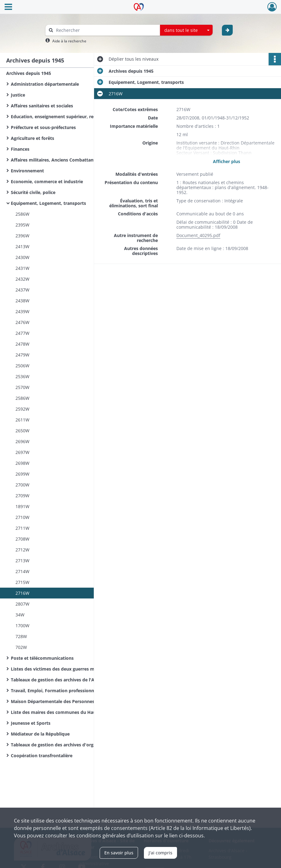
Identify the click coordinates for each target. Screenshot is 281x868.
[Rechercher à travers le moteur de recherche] (106, 30)
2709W (22, 496)
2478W (22, 344)
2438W (22, 301)
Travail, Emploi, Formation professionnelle (56, 691)
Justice (18, 95)
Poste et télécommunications (42, 658)
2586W (22, 214)
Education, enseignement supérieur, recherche (61, 117)
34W (20, 615)
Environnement (27, 171)
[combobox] (186, 30)
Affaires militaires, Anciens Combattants (54, 160)
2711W (22, 528)
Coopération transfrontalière (42, 756)
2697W (22, 452)
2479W (22, 355)
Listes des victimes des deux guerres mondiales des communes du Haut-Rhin (73, 669)
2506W (22, 366)
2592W (22, 409)
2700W (22, 485)
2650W (22, 431)
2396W (22, 236)
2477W (22, 333)
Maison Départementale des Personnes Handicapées (67, 701)
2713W (22, 561)
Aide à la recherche (69, 41)
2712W (22, 550)
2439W (22, 311)
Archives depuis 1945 (29, 73)
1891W (22, 506)
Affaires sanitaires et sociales (42, 106)
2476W (22, 322)
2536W (22, 376)
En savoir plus (119, 853)
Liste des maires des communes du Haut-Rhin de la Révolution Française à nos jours (73, 712)
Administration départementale (45, 84)
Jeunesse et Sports (31, 723)
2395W (22, 225)
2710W (22, 517)
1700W (22, 626)
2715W (22, 582)
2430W (22, 257)
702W (21, 647)
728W (21, 636)
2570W (22, 387)
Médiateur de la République (40, 734)
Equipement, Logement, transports (48, 203)
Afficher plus (227, 161)
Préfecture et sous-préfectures (43, 127)
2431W (22, 268)
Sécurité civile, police (33, 192)
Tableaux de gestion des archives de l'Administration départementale (73, 680)
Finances (20, 149)
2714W (22, 571)
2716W (22, 593)
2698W (22, 463)
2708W (22, 539)
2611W (22, 420)
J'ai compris (160, 853)
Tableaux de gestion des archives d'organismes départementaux (73, 745)
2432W (22, 279)
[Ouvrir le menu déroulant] (8, 7)
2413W (22, 246)
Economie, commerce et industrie (47, 181)
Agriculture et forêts (32, 138)
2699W (22, 474)
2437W (22, 290)
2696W (22, 441)
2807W (22, 604)
